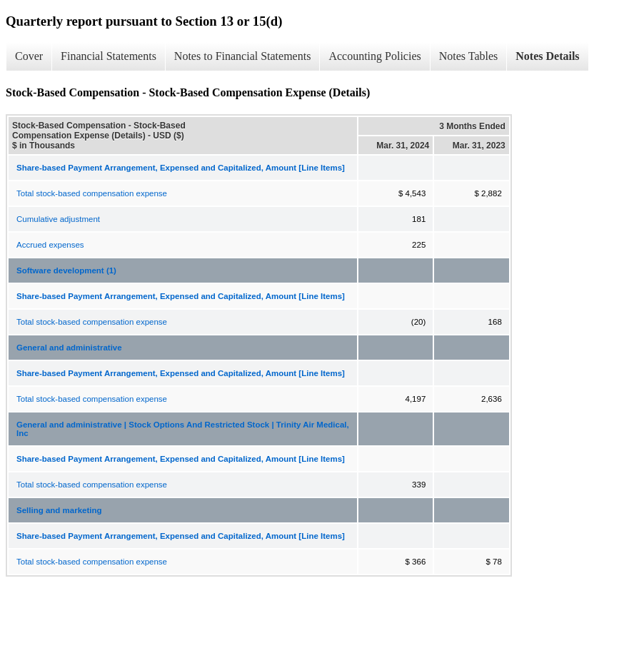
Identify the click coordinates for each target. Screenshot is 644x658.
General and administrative (69, 348)
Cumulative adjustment (58, 219)
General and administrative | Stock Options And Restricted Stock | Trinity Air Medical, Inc (183, 429)
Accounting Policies (374, 56)
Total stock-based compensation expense (92, 193)
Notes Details (547, 56)
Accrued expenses (50, 245)
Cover (29, 56)
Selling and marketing (59, 510)
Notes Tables (469, 56)
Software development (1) (66, 270)
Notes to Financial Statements (243, 56)
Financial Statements (109, 56)
